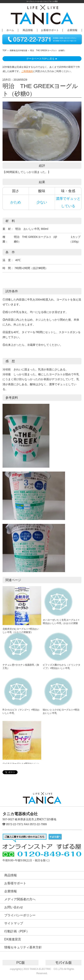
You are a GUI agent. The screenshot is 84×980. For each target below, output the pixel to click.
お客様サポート (50, 30)
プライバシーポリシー (20, 915)
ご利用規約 (27, 71)
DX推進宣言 (13, 939)
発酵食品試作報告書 (18, 50)
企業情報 (72, 30)
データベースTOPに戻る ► (42, 59)
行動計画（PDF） (17, 931)
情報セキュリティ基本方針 (23, 947)
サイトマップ (14, 923)
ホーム (10, 30)
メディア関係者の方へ (20, 899)
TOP (4, 50)
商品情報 (28, 30)
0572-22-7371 (15, 824)
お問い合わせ (14, 907)
